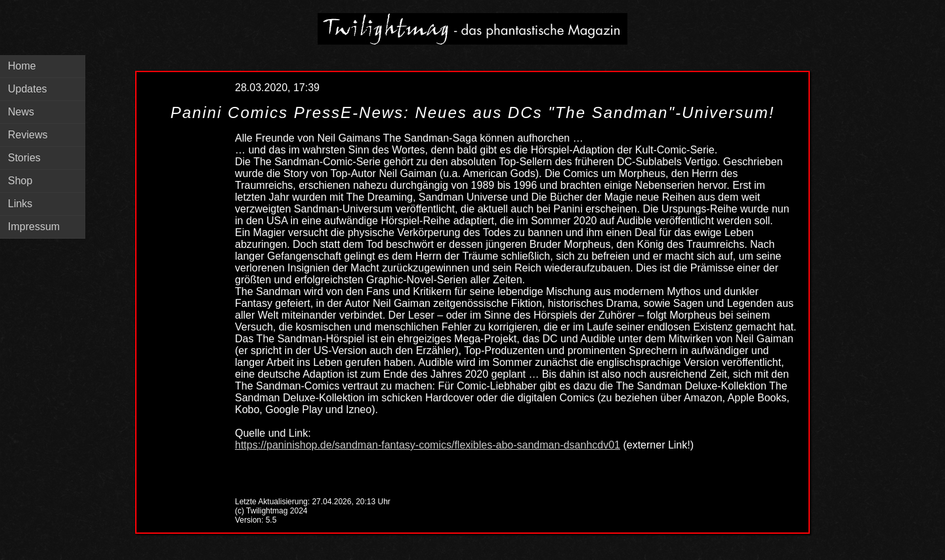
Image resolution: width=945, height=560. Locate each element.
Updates (28, 89)
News (21, 112)
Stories (24, 158)
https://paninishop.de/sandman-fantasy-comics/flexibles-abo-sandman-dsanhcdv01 (428, 445)
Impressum (34, 227)
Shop (20, 181)
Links (20, 204)
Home (22, 66)
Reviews (28, 135)
